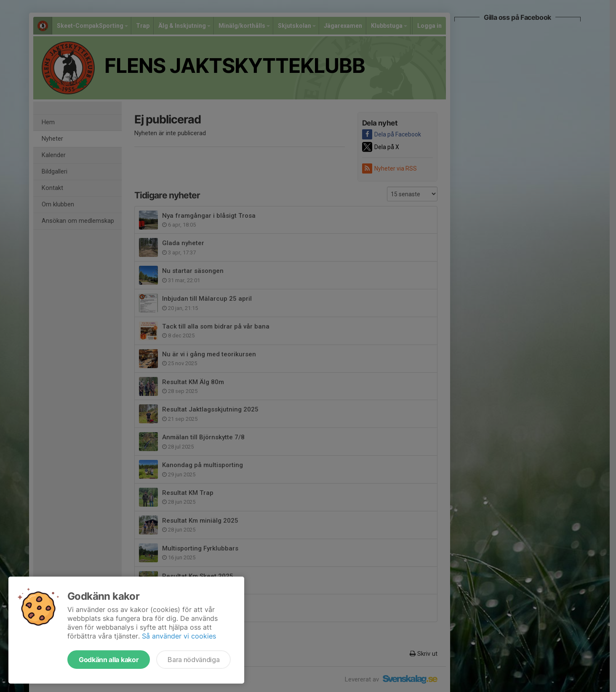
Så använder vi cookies (179, 636)
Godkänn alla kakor (109, 660)
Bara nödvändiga (193, 660)
